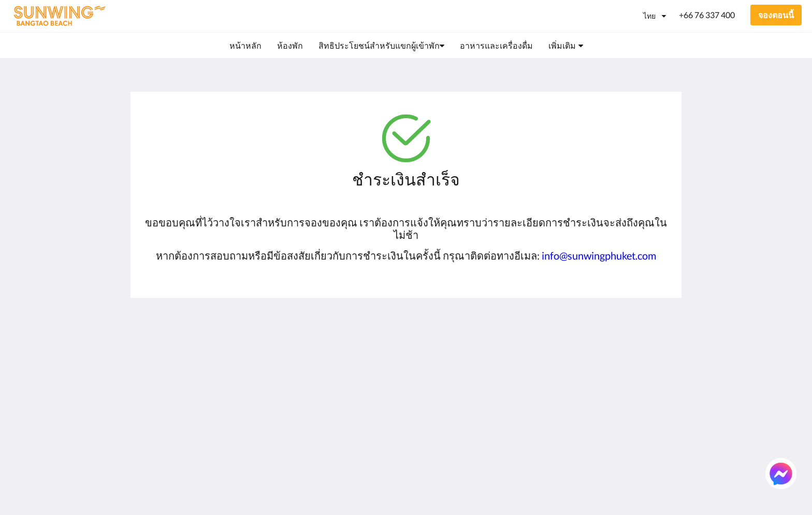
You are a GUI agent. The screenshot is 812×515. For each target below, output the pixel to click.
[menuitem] (245, 46)
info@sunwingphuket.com (599, 255)
